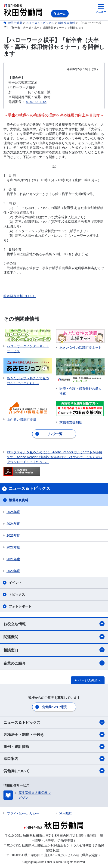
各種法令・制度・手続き (54, 734)
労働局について (54, 771)
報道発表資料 (19, 500)
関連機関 (54, 637)
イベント (15, 583)
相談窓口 (54, 650)
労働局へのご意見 (55, 707)
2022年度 (13, 547)
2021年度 (13, 559)
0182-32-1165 (36, 102)
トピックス (17, 594)
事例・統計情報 (54, 747)
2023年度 (13, 535)
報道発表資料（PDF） (20, 296)
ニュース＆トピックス (54, 722)
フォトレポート (20, 606)
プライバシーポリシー (23, 813)
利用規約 (66, 813)
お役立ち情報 (54, 624)
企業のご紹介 (54, 663)
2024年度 (13, 524)
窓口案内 (54, 759)
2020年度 (13, 571)
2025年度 (13, 512)
